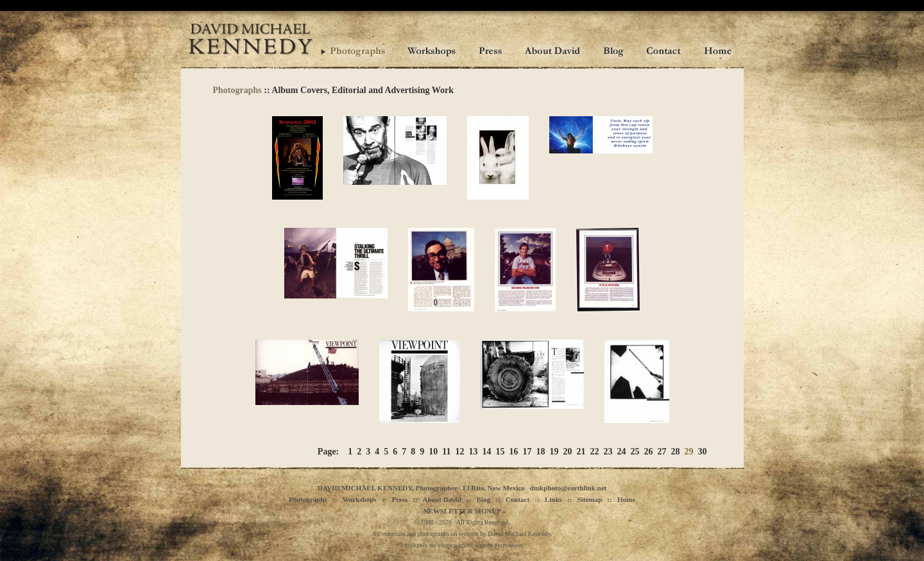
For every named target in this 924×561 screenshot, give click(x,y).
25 (635, 452)
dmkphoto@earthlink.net (568, 488)
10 (433, 452)
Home (626, 499)
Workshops (359, 499)
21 (581, 452)
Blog (483, 499)
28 (676, 452)
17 (527, 452)
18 (541, 452)
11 (446, 452)
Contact (518, 499)
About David (442, 499)
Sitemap (590, 499)
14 (487, 452)
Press (399, 499)
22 (595, 452)
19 (554, 452)
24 (622, 452)
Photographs (237, 90)
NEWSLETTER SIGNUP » (465, 511)
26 (649, 452)
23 (608, 452)
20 (568, 452)
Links (553, 499)
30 (703, 452)
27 (662, 452)
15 (501, 452)
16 (514, 452)
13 (474, 452)
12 (460, 452)
